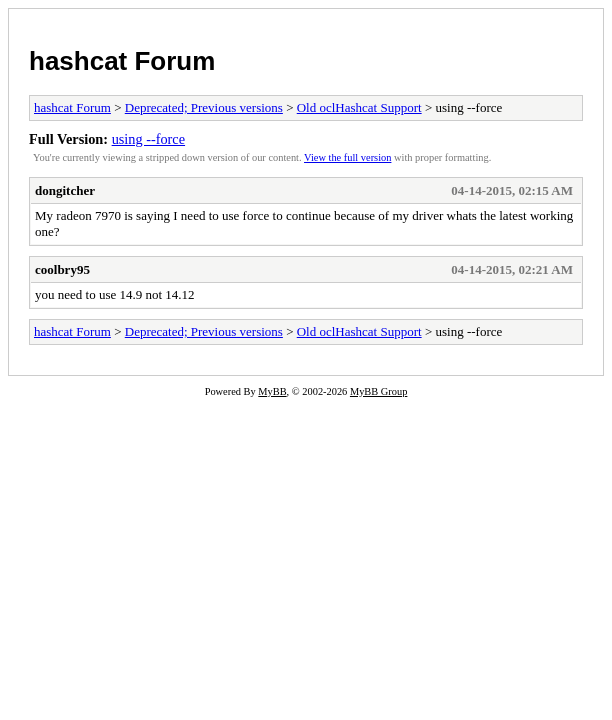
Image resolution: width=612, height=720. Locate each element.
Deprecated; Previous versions (204, 107)
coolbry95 (62, 269)
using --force (148, 139)
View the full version (347, 157)
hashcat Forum (122, 61)
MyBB (272, 391)
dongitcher (65, 190)
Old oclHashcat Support (359, 107)
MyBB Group (378, 391)
